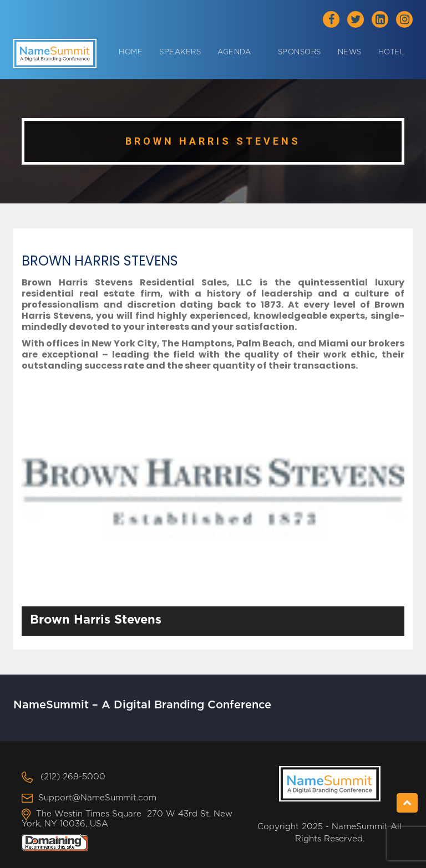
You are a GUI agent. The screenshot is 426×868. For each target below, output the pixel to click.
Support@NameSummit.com (97, 798)
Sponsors (300, 52)
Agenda (234, 52)
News (350, 52)
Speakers (180, 52)
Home (131, 52)
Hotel (392, 52)
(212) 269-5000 (73, 777)
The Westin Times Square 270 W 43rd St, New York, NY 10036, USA (127, 819)
